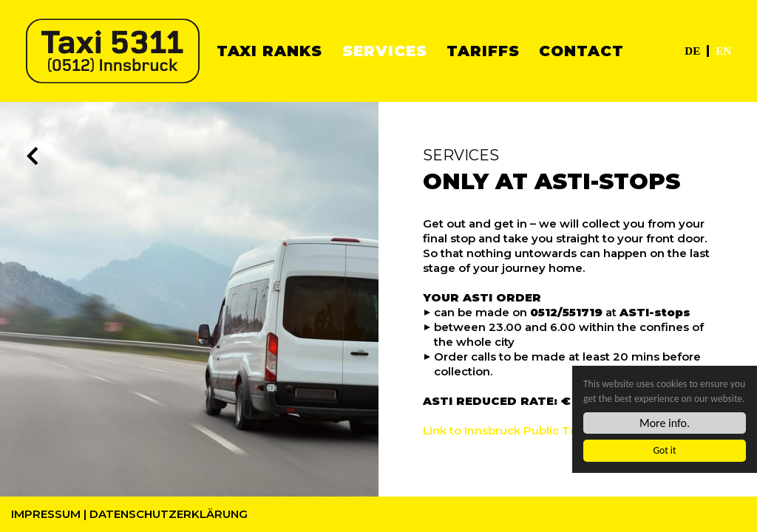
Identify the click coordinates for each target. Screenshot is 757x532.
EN (723, 51)
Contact (581, 51)
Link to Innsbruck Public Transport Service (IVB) (558, 430)
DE (692, 51)
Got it (664, 451)
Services (385, 51)
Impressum (46, 514)
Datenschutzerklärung (169, 514)
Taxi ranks (269, 51)
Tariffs (483, 51)
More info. (665, 424)
